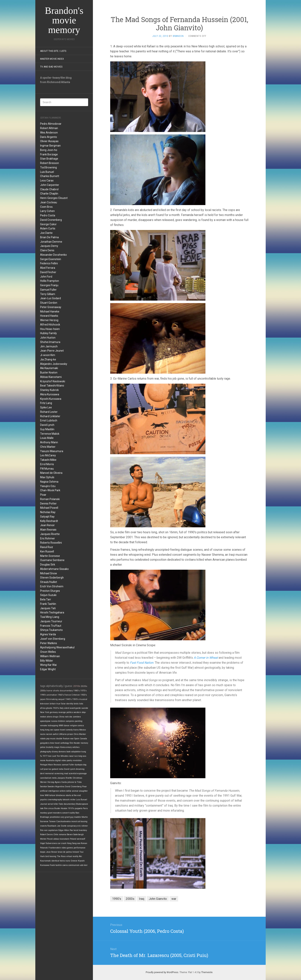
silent (67, 708)
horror (49, 691)
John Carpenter (50, 185)
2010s (77, 686)
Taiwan (52, 821)
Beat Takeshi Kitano (52, 386)
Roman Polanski (50, 499)
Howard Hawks (49, 316)
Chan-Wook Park (50, 490)
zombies (77, 717)
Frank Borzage (49, 154)
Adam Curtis (48, 228)
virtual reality (72, 856)
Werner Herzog (49, 320)
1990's (43, 695)
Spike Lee (46, 407)
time (42, 795)
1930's (75, 699)
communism (74, 865)
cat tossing (82, 821)
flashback (52, 826)
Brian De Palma (49, 237)
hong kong (45, 730)
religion (74, 726)
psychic (44, 800)
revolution (77, 760)
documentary (66, 691)
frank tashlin (56, 865)
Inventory (83, 830)
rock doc (69, 717)
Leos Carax (47, 181)
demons (62, 752)
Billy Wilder (47, 661)
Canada (83, 739)
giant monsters (55, 813)
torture (52, 795)
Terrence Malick (50, 434)
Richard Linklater (50, 416)
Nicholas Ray (48, 512)
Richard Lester (49, 412)
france (68, 695)
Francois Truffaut (51, 626)
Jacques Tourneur (51, 621)
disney (55, 752)
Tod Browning (48, 167)
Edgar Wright (48, 669)
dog (85, 765)
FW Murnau (47, 469)
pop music (51, 739)
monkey (44, 813)
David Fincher (48, 272)
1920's (56, 708)
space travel (60, 730)
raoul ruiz (73, 756)
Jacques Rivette (50, 534)
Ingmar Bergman (50, 146)
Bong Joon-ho (49, 150)
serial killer (53, 804)
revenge (62, 712)
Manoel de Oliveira (51, 473)
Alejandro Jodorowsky (54, 364)
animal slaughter (80, 791)
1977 (45, 756)
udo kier (84, 865)
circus (51, 808)
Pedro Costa (48, 215)
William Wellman (50, 656)
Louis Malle (47, 438)
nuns (68, 861)
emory (69, 747)
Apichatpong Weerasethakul (57, 647)
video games (67, 848)
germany (54, 712)
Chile (56, 835)
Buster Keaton (49, 373)
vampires (70, 721)
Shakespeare (82, 804)
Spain (77, 739)
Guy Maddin (47, 429)
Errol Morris (47, 464)
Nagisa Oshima (49, 482)
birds (76, 704)
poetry (70, 760)
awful (55, 734)
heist (76, 830)
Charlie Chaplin (49, 194)
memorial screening (54, 774)
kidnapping (53, 726)
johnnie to (72, 782)
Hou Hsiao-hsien (50, 329)
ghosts (49, 708)
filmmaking (52, 699)
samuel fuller (68, 765)
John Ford (46, 277)
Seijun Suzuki (48, 595)
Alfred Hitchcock (50, 325)
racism (49, 734)
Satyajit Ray (47, 517)
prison (70, 734)
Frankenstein (55, 848)
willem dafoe (65, 791)
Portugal (44, 765)
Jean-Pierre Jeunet (52, 351)
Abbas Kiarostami (51, 377)
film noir (44, 830)
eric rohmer (83, 826)
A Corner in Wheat (206, 658)
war (72, 739)
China (62, 717)
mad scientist (70, 774)
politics (70, 712)
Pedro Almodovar (51, 124)
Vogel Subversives (49, 843)
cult (42, 769)
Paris (85, 808)
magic (57, 747)
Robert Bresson (50, 163)
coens (65, 865)
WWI (47, 795)
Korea (63, 747)
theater (77, 743)
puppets (79, 808)
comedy (69, 730)
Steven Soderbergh (52, 578)
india (61, 769)
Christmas (77, 778)
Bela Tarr (46, 599)
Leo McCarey (48, 455)
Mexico (83, 730)
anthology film (67, 743)
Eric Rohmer (48, 538)
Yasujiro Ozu (48, 486)
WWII (61, 726)
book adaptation (74, 752)
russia (54, 721)
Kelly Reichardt (49, 521)
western (77, 712)
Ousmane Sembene (52, 560)
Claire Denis (47, 250)
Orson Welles (48, 652)
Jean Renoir (47, 525)
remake (44, 726)
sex (52, 730)
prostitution (55, 817)
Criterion (76, 695)
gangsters (45, 743)
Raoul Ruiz (47, 547)
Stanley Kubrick (49, 390)
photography (46, 752)
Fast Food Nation (142, 663)
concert (65, 813)
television (45, 704)
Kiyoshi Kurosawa (51, 399)
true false (61, 704)
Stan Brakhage (49, 159)
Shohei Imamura (50, 342)
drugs (56, 717)
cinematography (55, 800)
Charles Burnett (50, 176)
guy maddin (76, 817)
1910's (71, 808)
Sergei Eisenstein (51, 259)
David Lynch (47, 425)
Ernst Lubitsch (49, 420)
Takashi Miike (48, 460)
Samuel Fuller (48, 290)
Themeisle (207, 972)
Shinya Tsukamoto (51, 630)
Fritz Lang (46, 403)
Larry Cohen (47, 211)
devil (42, 774)
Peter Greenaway (51, 307)
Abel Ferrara (48, 268)
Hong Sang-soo (74, 843)
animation (52, 695)
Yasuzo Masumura (52, 451)
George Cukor (48, 224)
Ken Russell (47, 551)
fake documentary (67, 804)
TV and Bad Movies (51, 67)
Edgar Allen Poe (66, 830)
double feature (63, 739)
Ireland (76, 852)
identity (70, 704)
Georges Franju (49, 285)
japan (43, 699)
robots (43, 739)
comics (81, 726)
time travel (55, 743)
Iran (50, 756)
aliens (50, 717)
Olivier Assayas (49, 141)
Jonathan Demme (51, 242)
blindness (60, 795)
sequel (61, 699)
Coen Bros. (47, 207)
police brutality (47, 747)
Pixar (43, 495)
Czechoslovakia (63, 821)
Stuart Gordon (49, 303)
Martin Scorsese (50, 556)
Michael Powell (49, 508)
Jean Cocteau (49, 202)
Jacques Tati (48, 608)
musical (83, 699)
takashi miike (69, 800)
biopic (43, 852)
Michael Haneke (50, 312)
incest (74, 821)
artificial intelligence (50, 791)
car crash (62, 843)
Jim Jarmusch (49, 346)
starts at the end (73, 795)
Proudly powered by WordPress (162, 972)
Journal (44, 804)
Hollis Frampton (50, 281)
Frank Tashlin (48, 604)
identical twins (58, 861)
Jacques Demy (49, 246)
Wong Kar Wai (48, 665)
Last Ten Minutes (60, 756)
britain (53, 704)
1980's (76, 691)
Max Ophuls (47, 477)
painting (79, 721)
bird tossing (51, 856)
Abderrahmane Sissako (54, 569)
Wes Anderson (49, 133)
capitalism (53, 830)
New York (45, 712)
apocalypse (45, 721)
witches (76, 747)
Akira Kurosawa (50, 394)
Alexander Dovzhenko (53, 255)
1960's (61, 695)
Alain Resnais (48, 530)
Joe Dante (46, 233)
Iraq (142, 899)
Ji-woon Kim (48, 355)
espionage (82, 774)
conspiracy (72, 826)
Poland (73, 839)
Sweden (51, 787)
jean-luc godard (51, 769)
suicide (85, 708)
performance (80, 848)
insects (43, 826)
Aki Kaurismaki (49, 368)
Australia (50, 760)
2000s (43, 691)
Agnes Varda (48, 634)
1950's (84, 695)
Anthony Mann (49, 442)
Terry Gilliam (48, 294)
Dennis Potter (48, 504)
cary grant (65, 817)
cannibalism (46, 778)
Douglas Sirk (48, 565)
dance (67, 726)
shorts (56, 691)
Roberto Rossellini (51, 543)
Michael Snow (49, 573)
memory (84, 743)
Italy (62, 708)
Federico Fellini (49, 263)
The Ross (61, 856)
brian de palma (65, 852)
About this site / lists (53, 51)
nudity (72, 813)
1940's (68, 699)
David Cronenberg (51, 220)
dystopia (79, 765)
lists (81, 704)
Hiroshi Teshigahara (52, 612)
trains (76, 730)
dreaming (80, 769)
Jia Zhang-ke (48, 359)
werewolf (81, 839)
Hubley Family (48, 333)
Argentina (60, 787)
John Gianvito (158, 899)
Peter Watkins (49, 643)
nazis (43, 734)
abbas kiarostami (61, 839)
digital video (61, 760)
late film (44, 808)
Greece (74, 861)
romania (62, 835)
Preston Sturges (50, 591)
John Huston (48, 338)
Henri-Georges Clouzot (54, 198)
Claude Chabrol (49, 189)
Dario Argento (49, 137)
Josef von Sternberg (53, 639)
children (61, 721)
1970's (83, 691)
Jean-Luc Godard (50, 298)
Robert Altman (49, 128)
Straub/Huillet (49, 582)
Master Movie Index (52, 59)
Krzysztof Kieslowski (53, 381)
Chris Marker (48, 447)
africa (43, 708)
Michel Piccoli (46, 839)
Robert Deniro (46, 835)
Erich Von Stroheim (52, 586)
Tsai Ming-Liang (50, 617)
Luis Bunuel (47, 172)
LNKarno (63, 734)
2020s (84, 686)
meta (54, 778)
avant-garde (75, 708)
